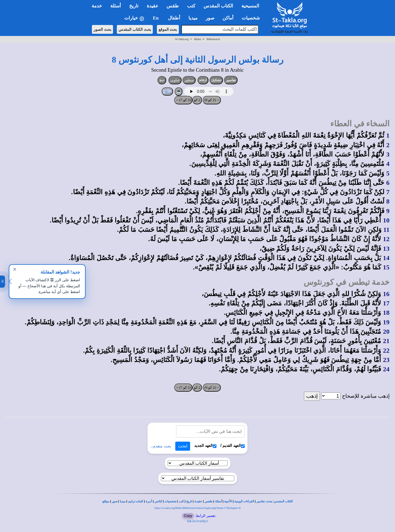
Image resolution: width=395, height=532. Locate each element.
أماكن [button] (228, 18)
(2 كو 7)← (183, 100)
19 (386, 322)
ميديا (123, 501)
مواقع (106, 501)
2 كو (197, 100)
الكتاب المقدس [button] (218, 6)
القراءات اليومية (244, 501)
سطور (189, 80)
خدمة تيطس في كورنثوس (347, 282)
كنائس (158, 501)
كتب (181, 501)
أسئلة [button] (116, 6)
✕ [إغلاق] (15, 269)
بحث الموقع (168, 29)
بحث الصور (102, 29)
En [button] (156, 18)
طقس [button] (173, 6)
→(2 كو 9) (212, 100)
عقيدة (198, 501)
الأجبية (228, 501)
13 (386, 249)
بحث (270, 501)
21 (386, 341)
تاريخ (189, 501)
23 (386, 360)
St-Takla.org (182, 39)
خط (162, 80)
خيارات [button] (134, 18)
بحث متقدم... (161, 446)
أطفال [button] (174, 18)
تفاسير (231, 80)
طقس (209, 501)
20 (386, 332)
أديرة (149, 501)
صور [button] (210, 18)
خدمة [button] (97, 6)
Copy (188, 516)
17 (386, 303)
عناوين (175, 80)
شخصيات (170, 501)
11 (386, 230)
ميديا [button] (193, 18)
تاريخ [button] (134, 6)
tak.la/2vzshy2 (197, 521)
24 (386, 369)
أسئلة (218, 501)
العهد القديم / (233, 446)
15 (386, 267)
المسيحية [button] (250, 6)
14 (386, 258)
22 (386, 350)
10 (386, 220)
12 (386, 239)
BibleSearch (213, 39)
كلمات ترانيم (136, 501)
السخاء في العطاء (360, 124)
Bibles (198, 39)
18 (386, 313)
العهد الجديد (205, 446)
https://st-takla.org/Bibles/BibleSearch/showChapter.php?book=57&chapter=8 (197, 508)
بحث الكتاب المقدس (135, 29)
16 (386, 294)
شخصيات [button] (252, 18)
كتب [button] (191, 6)
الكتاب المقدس (283, 501)
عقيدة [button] (153, 6)
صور (115, 501)
